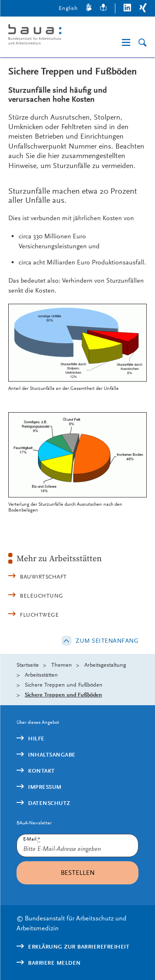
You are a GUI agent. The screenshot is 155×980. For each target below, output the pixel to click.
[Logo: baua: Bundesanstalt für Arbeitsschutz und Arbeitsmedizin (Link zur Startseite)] (41, 36)
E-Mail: (32, 839)
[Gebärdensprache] (89, 8)
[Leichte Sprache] (103, 8)
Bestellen (78, 873)
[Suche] (143, 43)
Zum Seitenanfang (107, 641)
